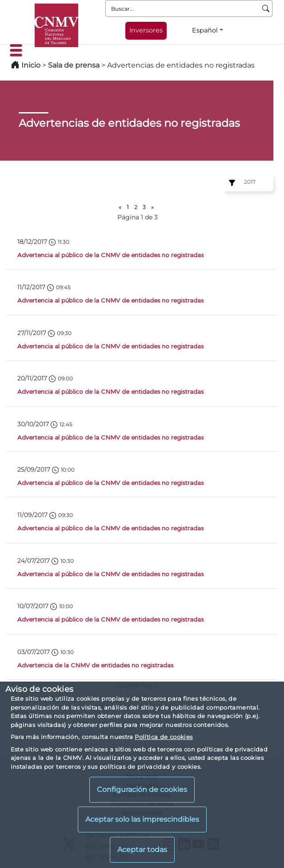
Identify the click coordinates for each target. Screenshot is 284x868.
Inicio (31, 65)
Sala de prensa (75, 65)
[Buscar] (266, 8)
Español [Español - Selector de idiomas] (205, 30)
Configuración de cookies (142, 789)
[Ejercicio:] (231, 183)
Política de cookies (164, 737)
